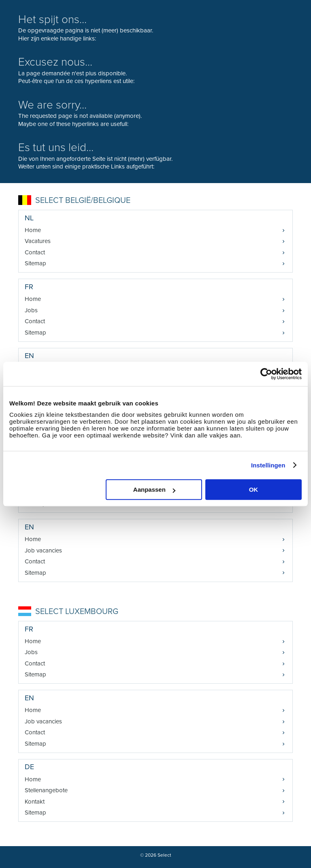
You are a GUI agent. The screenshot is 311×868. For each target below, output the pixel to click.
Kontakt (35, 802)
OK (254, 489)
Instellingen (268, 465)
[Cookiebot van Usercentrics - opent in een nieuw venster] (266, 374)
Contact (35, 252)
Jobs (31, 310)
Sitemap (35, 263)
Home (33, 230)
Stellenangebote (46, 790)
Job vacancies (43, 550)
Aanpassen (154, 489)
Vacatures (38, 241)
